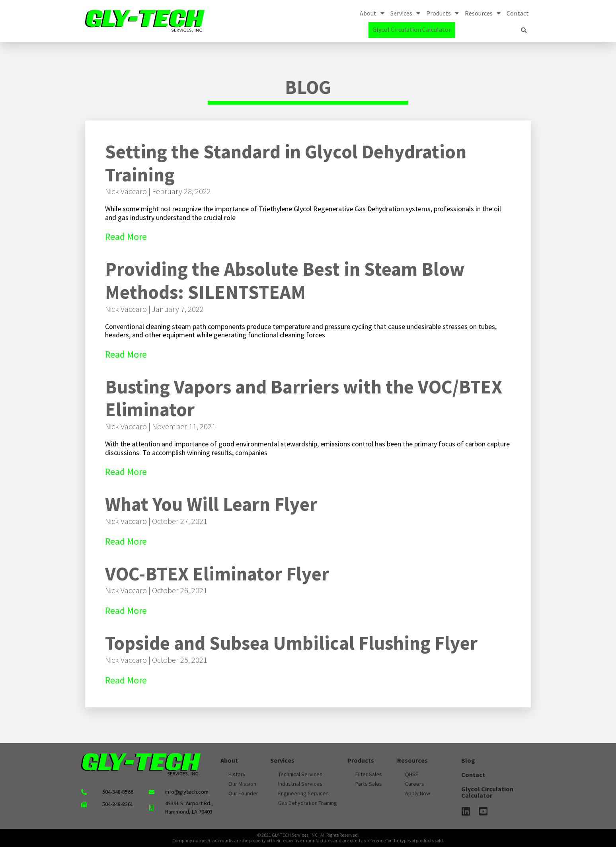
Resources (483, 13)
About (372, 13)
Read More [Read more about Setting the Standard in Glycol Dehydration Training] (126, 237)
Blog (468, 760)
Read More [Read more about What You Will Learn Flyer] (126, 541)
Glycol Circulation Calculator (412, 29)
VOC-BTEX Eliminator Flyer (217, 574)
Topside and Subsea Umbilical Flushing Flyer (291, 643)
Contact (518, 13)
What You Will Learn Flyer (211, 504)
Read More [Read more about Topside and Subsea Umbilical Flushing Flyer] (126, 680)
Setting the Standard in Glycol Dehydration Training (286, 163)
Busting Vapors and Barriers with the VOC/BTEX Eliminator (304, 398)
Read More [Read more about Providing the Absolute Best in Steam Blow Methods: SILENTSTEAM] (126, 354)
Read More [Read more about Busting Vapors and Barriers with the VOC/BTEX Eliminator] (126, 472)
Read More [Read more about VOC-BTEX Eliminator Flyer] (126, 610)
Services (405, 13)
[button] (524, 30)
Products (443, 13)
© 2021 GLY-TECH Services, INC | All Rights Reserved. (308, 835)
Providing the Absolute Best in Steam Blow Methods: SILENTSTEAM (285, 280)
